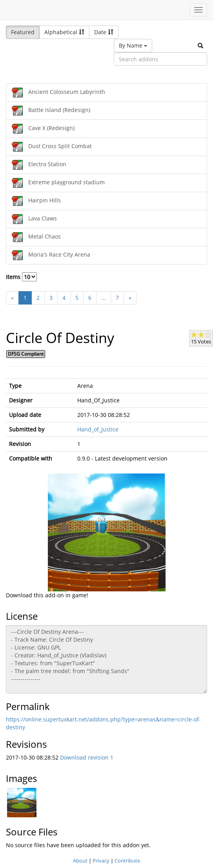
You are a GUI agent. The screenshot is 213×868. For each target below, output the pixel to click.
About (80, 861)
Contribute (127, 861)
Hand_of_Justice (98, 429)
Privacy (101, 861)
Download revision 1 (87, 757)
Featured (23, 32)
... (104, 298)
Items (21, 277)
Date (104, 32)
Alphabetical (64, 32)
